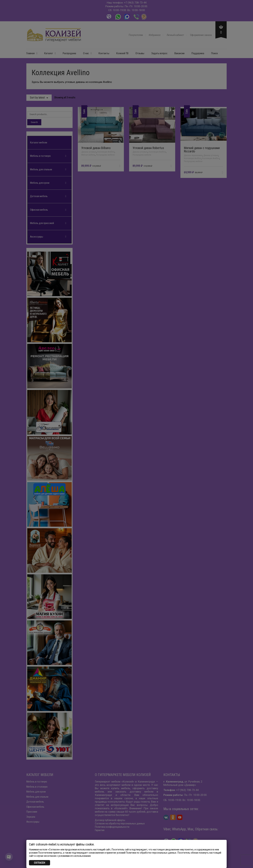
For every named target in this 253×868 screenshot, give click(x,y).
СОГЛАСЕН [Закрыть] (40, 863)
